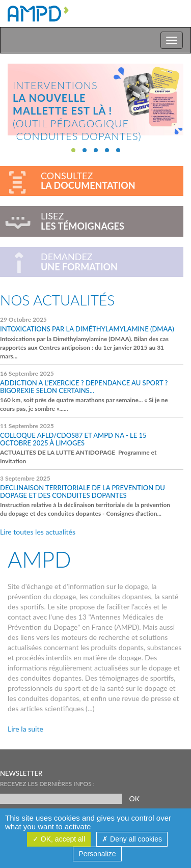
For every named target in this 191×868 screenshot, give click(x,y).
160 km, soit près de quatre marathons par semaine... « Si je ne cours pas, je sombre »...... (89, 391)
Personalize (97, 854)
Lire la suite (25, 729)
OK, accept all (59, 839)
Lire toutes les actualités (38, 532)
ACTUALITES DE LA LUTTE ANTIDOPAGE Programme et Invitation (89, 443)
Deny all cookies (132, 839)
